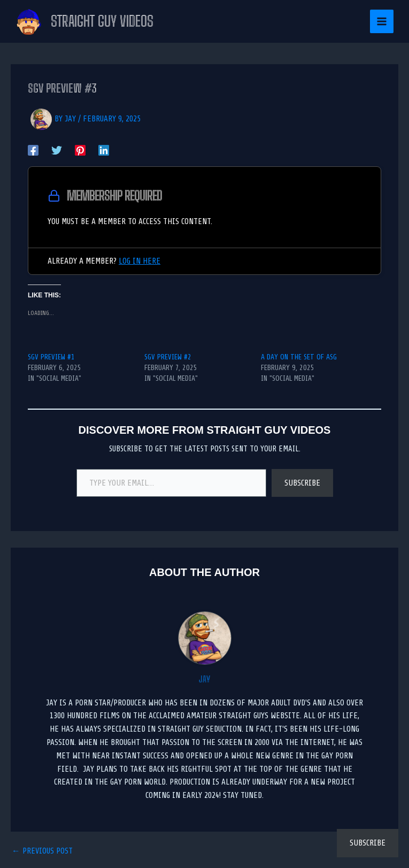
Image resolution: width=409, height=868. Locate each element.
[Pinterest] (80, 150)
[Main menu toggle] (380, 21)
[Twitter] (57, 150)
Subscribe (302, 483)
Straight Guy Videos (104, 21)
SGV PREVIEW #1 (51, 357)
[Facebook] (33, 150)
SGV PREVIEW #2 (168, 357)
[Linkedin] (104, 150)
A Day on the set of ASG (299, 357)
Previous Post (42, 851)
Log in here (140, 261)
